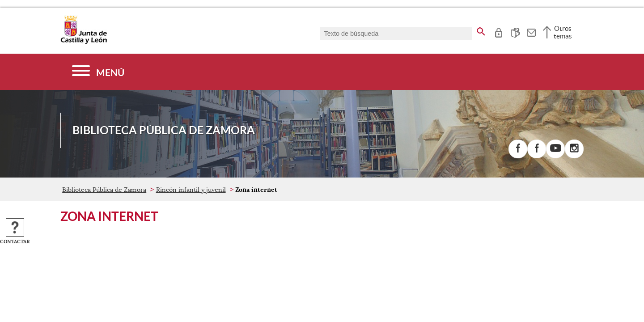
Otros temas (563, 32)
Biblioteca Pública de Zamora (104, 190)
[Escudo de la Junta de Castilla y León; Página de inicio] (84, 42)
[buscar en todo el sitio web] (481, 30)
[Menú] (98, 72)
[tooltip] (498, 31)
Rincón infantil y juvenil (191, 190)
